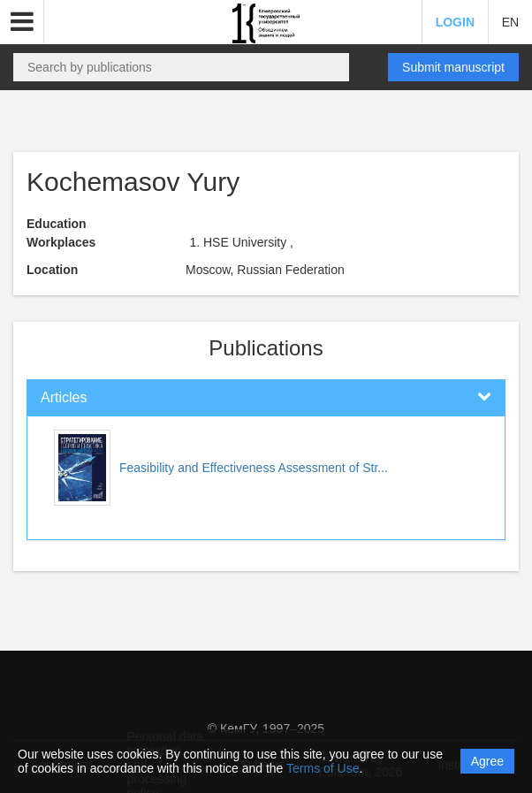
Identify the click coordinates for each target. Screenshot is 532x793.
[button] (22, 22)
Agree (487, 761)
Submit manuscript (453, 67)
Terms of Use (323, 768)
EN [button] (510, 22)
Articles (64, 397)
